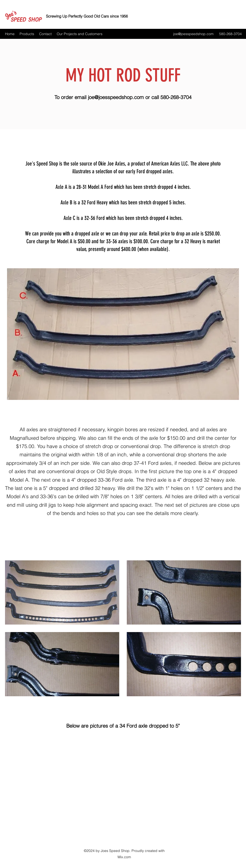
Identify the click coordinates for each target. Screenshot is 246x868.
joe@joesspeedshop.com (193, 34)
